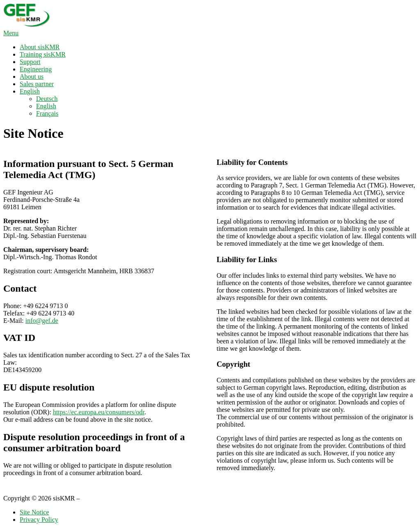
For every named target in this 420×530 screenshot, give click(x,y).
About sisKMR (40, 47)
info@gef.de (42, 321)
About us (32, 77)
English (30, 91)
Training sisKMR (43, 54)
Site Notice (34, 512)
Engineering (36, 69)
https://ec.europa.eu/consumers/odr (99, 412)
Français (47, 113)
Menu (11, 33)
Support (30, 62)
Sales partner (37, 84)
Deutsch (47, 99)
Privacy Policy (39, 520)
